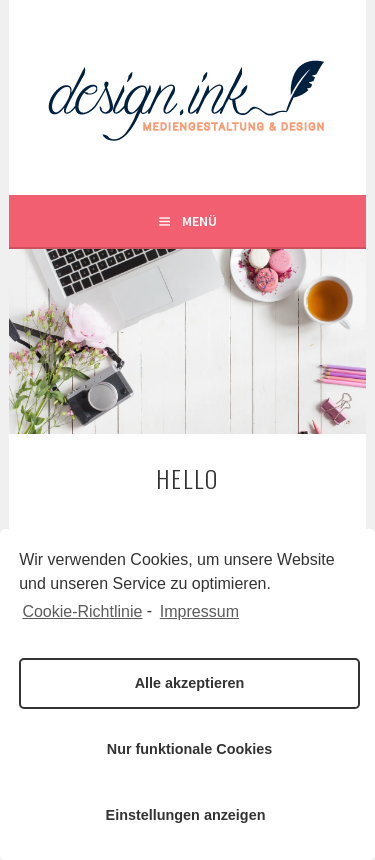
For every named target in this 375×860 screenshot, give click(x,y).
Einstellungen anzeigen (186, 815)
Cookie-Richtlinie (82, 611)
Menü (199, 221)
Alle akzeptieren (190, 683)
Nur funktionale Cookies (190, 749)
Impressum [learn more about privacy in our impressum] (199, 611)
